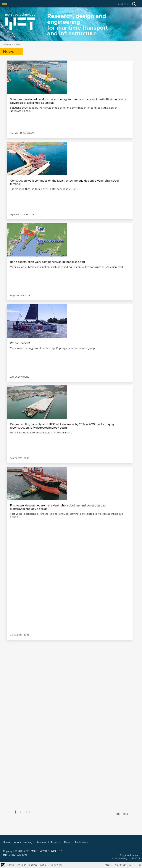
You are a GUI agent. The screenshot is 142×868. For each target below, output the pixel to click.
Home (6, 842)
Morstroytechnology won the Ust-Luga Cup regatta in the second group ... (54, 348)
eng (126, 4)
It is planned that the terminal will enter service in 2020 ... (44, 189)
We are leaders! (20, 343)
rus (120, 4)
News (67, 842)
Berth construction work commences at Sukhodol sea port (47, 262)
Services (41, 842)
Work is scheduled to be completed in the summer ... (41, 433)
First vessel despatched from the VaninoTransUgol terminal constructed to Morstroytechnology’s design (58, 507)
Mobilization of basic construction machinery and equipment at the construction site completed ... (68, 267)
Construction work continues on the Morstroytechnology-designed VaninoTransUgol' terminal (65, 182)
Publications (82, 842)
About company (23, 842)
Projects (55, 842)
